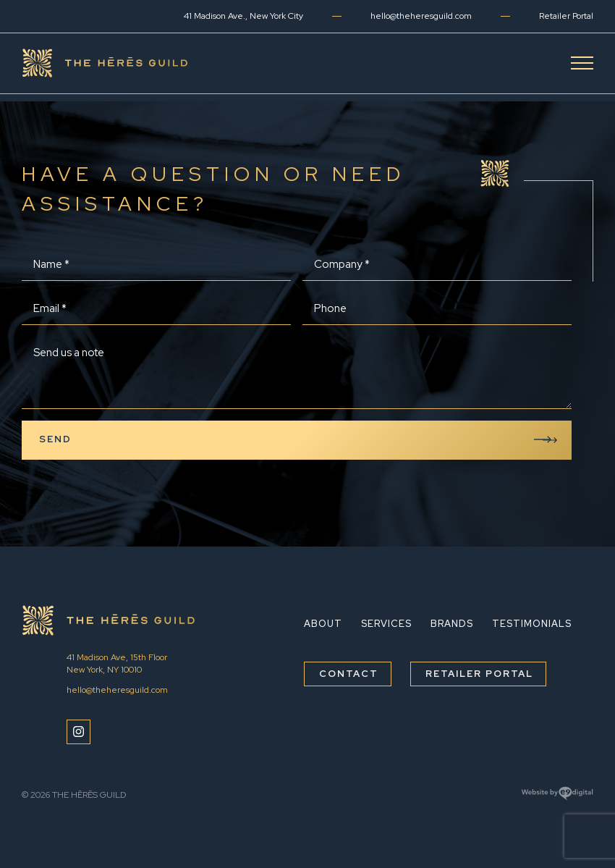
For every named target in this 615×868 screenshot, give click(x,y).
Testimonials (532, 624)
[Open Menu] (582, 63)
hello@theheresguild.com (421, 16)
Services (386, 624)
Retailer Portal (566, 16)
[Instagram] (79, 732)
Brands (452, 624)
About (323, 624)
